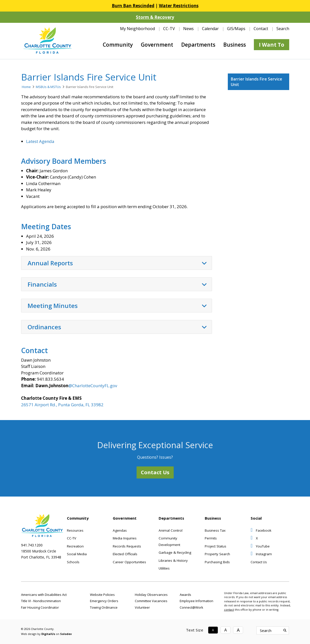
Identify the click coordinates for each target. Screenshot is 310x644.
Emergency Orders (104, 601)
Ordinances (117, 327)
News (188, 29)
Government (157, 45)
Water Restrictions (179, 6)
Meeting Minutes (117, 306)
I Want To (272, 45)
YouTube (260, 546)
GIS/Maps (236, 29)
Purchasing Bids (217, 562)
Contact (261, 29)
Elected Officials (125, 554)
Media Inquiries (125, 538)
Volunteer (142, 607)
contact (229, 610)
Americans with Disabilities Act (44, 595)
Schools (73, 562)
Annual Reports (117, 263)
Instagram (261, 554)
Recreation (75, 546)
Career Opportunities (129, 562)
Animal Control (171, 530)
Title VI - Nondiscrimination (41, 601)
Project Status (216, 546)
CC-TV (169, 29)
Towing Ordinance (104, 607)
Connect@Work (191, 607)
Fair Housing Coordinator (40, 607)
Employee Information (196, 601)
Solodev (66, 634)
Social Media (77, 554)
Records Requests (127, 546)
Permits (211, 538)
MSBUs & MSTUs (48, 87)
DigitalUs (48, 634)
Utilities (164, 568)
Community (118, 45)
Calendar (210, 29)
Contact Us (155, 472)
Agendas (120, 530)
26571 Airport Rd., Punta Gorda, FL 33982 (62, 405)
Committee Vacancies (151, 601)
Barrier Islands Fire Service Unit (256, 82)
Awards (185, 595)
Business (235, 45)
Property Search (217, 554)
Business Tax (215, 530)
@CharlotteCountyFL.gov (93, 386)
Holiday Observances (151, 595)
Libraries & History (173, 560)
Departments (198, 45)
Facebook (261, 530)
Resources (75, 530)
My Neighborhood (137, 29)
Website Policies (102, 595)
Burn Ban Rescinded (133, 6)
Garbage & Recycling (175, 552)
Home (26, 87)
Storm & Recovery (155, 17)
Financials (117, 284)
